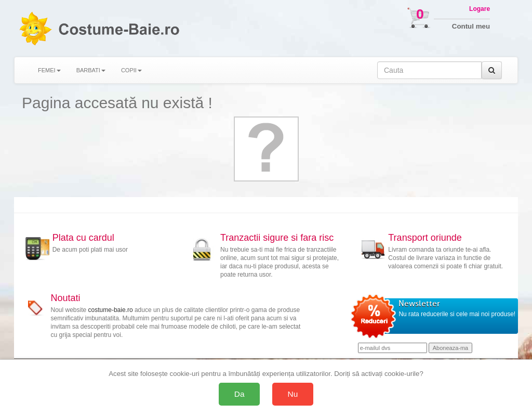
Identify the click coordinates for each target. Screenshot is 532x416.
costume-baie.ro (111, 310)
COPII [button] (131, 70)
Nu (293, 394)
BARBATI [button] (91, 70)
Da (240, 394)
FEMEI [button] (49, 70)
